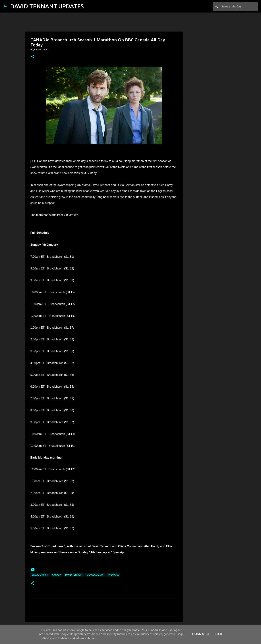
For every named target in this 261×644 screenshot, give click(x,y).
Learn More (201, 634)
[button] (33, 57)
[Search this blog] (239, 6)
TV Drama (113, 575)
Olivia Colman (95, 575)
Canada (57, 575)
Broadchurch (40, 575)
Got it (218, 634)
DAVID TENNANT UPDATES (47, 6)
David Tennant (74, 575)
